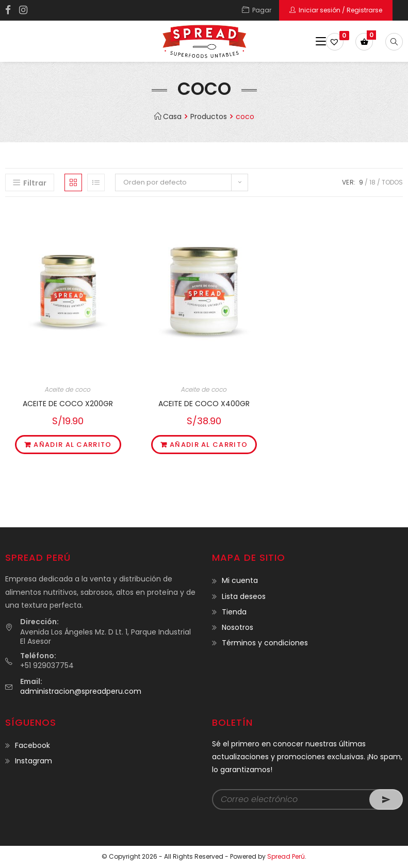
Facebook (32, 745)
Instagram (34, 761)
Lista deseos (244, 596)
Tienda (234, 612)
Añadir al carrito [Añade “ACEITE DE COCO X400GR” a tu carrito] (209, 445)
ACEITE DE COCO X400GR (204, 404)
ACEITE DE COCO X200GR (68, 404)
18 (372, 182)
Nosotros (238, 627)
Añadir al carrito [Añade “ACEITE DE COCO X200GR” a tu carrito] (72, 445)
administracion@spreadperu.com (81, 691)
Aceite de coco (68, 389)
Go (386, 799)
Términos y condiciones (265, 643)
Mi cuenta (240, 580)
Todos (392, 182)
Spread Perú (286, 856)
